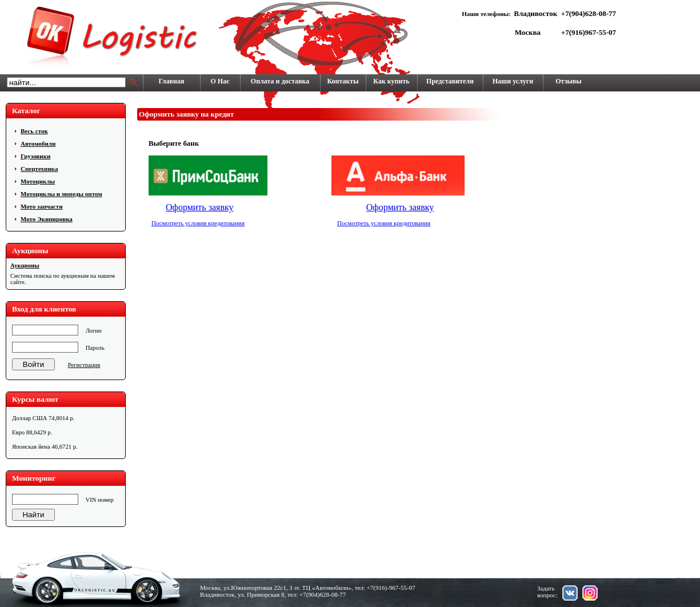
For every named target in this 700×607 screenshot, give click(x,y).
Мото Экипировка (47, 219)
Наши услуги (513, 81)
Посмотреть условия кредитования (198, 223)
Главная (172, 81)
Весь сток (34, 131)
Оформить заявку (200, 207)
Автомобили (38, 143)
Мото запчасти (42, 206)
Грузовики (35, 156)
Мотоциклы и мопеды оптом (61, 194)
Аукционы (25, 265)
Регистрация (84, 365)
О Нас (220, 81)
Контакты (343, 81)
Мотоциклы (38, 181)
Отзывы (568, 81)
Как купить (391, 81)
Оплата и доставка (280, 81)
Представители (450, 81)
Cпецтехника (39, 169)
